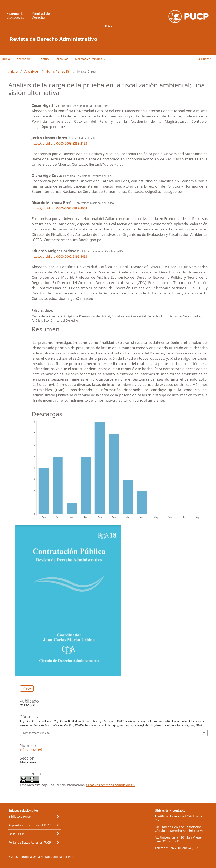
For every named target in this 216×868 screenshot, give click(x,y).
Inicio (6, 59)
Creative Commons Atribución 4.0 (111, 785)
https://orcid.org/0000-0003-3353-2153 (59, 143)
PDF (28, 688)
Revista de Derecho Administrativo (53, 39)
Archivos (62, 59)
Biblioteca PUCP (20, 817)
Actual (45, 59)
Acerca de (24, 59)
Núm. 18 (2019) (58, 71)
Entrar (109, 26)
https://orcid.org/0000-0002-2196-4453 (59, 256)
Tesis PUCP (16, 834)
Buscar (204, 59)
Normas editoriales (89, 59)
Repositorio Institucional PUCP (30, 825)
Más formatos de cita (36, 733)
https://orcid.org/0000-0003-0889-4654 (59, 208)
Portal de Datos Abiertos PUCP (30, 842)
